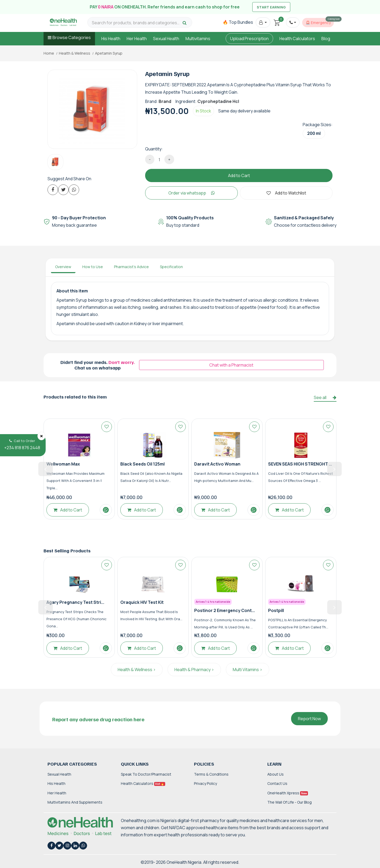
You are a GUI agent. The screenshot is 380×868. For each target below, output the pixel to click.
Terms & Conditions (211, 774)
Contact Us (277, 783)
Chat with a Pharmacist (231, 365)
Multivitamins (198, 39)
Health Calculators (297, 39)
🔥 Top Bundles (238, 22)
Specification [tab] (171, 267)
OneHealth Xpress (288, 793)
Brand (165, 101)
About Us (275, 774)
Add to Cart (239, 176)
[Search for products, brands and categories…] (136, 23)
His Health (111, 39)
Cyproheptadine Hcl (218, 101)
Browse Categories (72, 37)
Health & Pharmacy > (194, 670)
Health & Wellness (75, 53)
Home (49, 53)
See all (325, 397)
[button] (263, 22)
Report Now (309, 719)
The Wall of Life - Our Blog (289, 802)
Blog (326, 39)
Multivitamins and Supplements (75, 802)
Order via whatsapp (192, 193)
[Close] (41, 436)
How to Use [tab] (93, 267)
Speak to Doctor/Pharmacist (146, 774)
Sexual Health (166, 39)
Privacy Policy (205, 783)
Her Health (137, 39)
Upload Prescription (249, 39)
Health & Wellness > (137, 670)
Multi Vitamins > (248, 670)
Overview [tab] (63, 267)
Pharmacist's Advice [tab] (131, 267)
